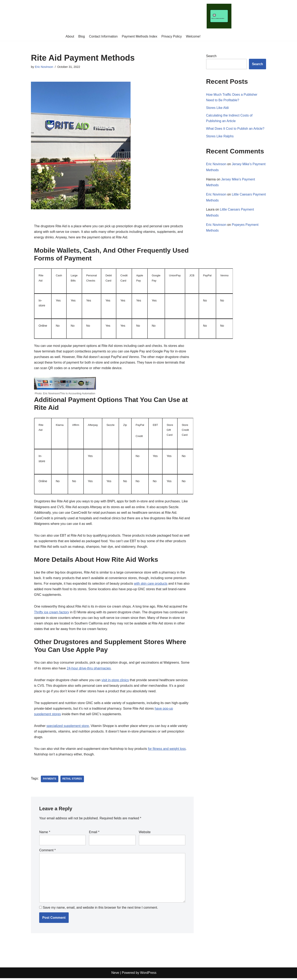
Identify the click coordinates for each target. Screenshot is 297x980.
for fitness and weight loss (167, 750)
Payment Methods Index (140, 36)
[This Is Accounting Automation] (219, 16)
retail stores (72, 781)
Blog (81, 36)
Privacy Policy (172, 36)
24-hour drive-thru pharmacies (89, 669)
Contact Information (103, 36)
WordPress (148, 975)
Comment (47, 852)
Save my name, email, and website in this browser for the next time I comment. (100, 909)
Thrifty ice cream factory (52, 613)
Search (211, 56)
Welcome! (193, 36)
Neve (115, 975)
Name (45, 834)
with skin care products (151, 585)
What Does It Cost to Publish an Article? (235, 129)
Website (145, 834)
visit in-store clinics (115, 681)
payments (50, 781)
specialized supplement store (68, 727)
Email (94, 834)
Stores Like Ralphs (220, 136)
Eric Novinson (44, 67)
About (70, 36)
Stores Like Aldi (217, 108)
